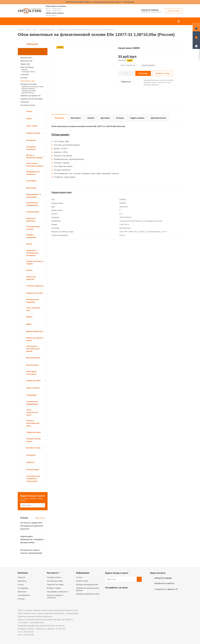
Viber (133, 594)
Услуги (21, 584)
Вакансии (22, 592)
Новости (21, 577)
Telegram (127, 594)
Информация (83, 573)
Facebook (114, 594)
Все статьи (40, 518)
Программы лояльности (58, 592)
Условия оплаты (54, 577)
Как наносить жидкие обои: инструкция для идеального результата (32, 526)
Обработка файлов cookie (88, 594)
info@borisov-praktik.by (164, 583)
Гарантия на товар (55, 584)
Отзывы (21, 599)
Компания (23, 573)
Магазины (22, 581)
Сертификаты (24, 595)
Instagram (121, 594)
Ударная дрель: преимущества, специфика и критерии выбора (32, 539)
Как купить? (53, 573)
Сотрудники (23, 588)
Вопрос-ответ (82, 581)
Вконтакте (108, 594)
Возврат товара (54, 588)
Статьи (79, 577)
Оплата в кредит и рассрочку (55, 596)
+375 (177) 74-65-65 (149, 10)
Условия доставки (55, 581)
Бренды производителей (87, 584)
